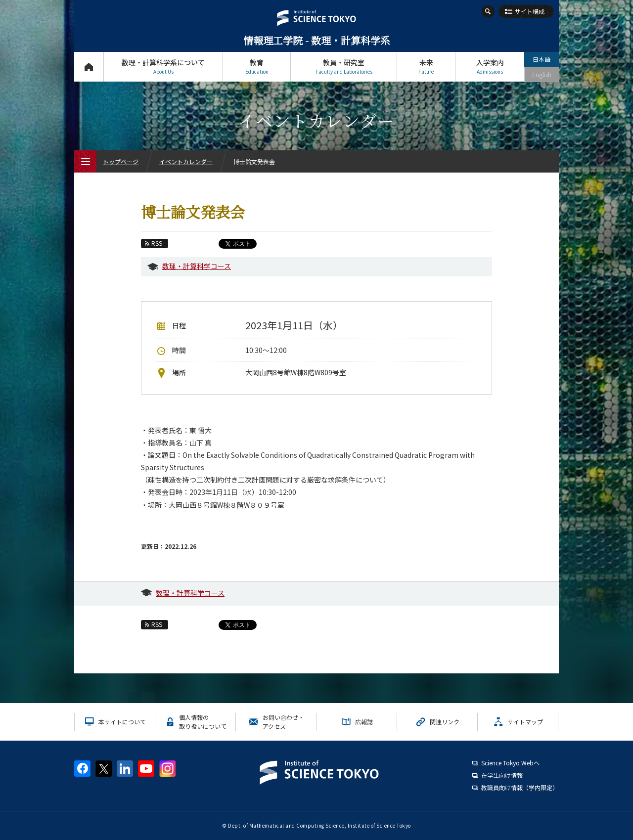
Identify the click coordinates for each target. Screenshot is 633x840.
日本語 (542, 59)
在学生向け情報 (502, 775)
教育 (257, 66)
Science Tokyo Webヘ (510, 763)
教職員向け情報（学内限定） (520, 787)
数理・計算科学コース (197, 266)
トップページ (89, 66)
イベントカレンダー (186, 161)
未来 (426, 66)
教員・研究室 (344, 66)
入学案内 (490, 66)
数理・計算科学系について (163, 66)
